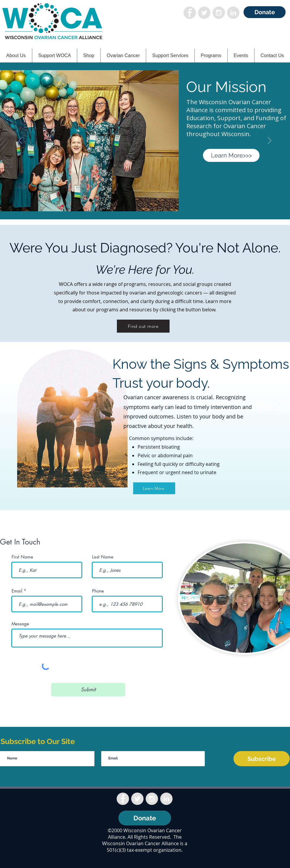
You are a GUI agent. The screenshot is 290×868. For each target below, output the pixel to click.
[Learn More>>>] (231, 155)
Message (20, 624)
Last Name (103, 557)
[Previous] (20, 141)
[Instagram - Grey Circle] (219, 13)
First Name (22, 557)
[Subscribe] (262, 759)
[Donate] (265, 12)
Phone (98, 591)
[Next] (270, 141)
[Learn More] (154, 488)
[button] (55, 56)
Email (17, 591)
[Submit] (88, 690)
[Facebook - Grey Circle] (190, 13)
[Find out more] (143, 326)
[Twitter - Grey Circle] (204, 13)
